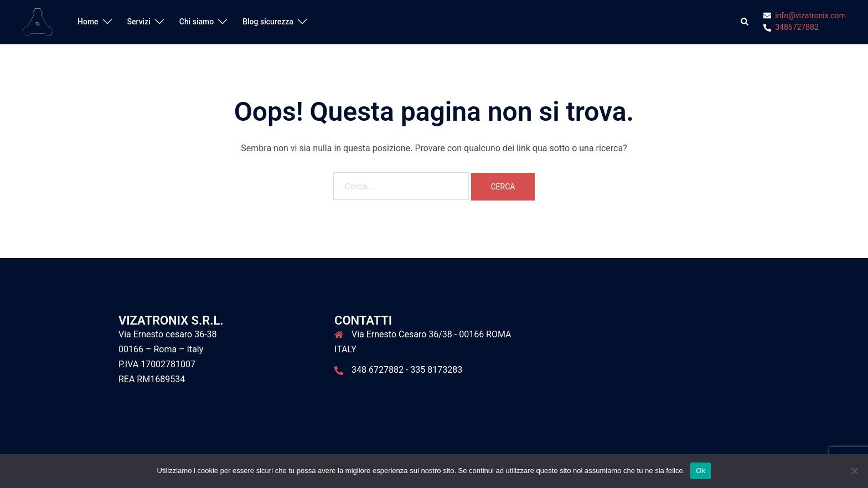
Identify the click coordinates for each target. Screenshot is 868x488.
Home (88, 22)
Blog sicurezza (268, 22)
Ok (701, 471)
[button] (745, 22)
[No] (854, 471)
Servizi (139, 22)
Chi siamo (197, 22)
